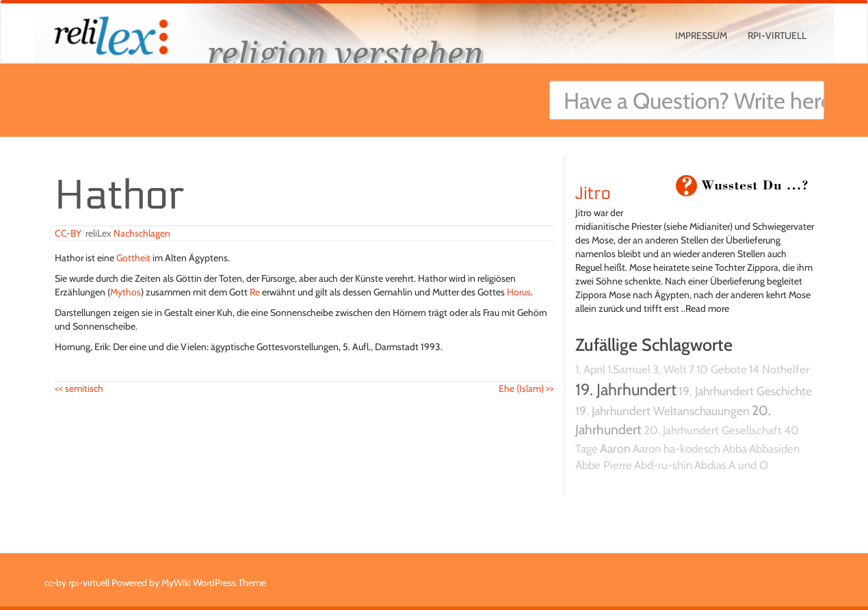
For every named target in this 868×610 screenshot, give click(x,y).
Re (255, 292)
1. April (590, 369)
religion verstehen (345, 53)
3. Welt (670, 369)
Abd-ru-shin (663, 465)
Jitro (593, 194)
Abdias (710, 465)
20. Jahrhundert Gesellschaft (713, 430)
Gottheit (133, 258)
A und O (748, 465)
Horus (519, 292)
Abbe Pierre (604, 465)
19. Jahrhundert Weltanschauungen (662, 411)
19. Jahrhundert (626, 389)
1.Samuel (629, 369)
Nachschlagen (142, 233)
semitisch (79, 388)
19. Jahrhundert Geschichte (745, 391)
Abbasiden (774, 449)
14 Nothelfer (779, 369)
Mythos (126, 292)
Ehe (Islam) (526, 388)
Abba (735, 449)
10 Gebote (722, 369)
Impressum (701, 36)
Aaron (615, 448)
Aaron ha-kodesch (676, 449)
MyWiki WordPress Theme (214, 583)
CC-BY (68, 233)
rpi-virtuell (777, 36)
